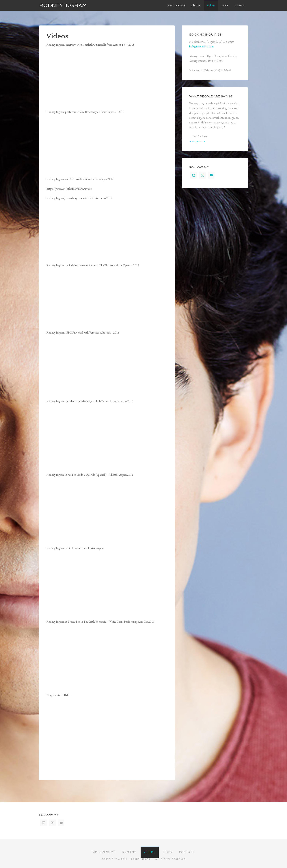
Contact (187, 852)
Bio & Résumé (104, 852)
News (167, 852)
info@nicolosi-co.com (201, 46)
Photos (129, 852)
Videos (150, 852)
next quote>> (197, 141)
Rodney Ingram (63, 5)
